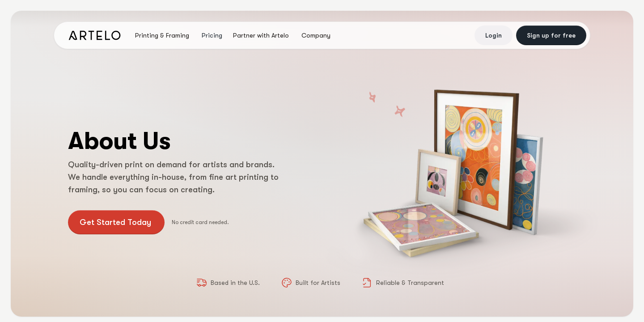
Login (494, 35)
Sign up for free (551, 35)
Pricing (212, 35)
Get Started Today (115, 222)
